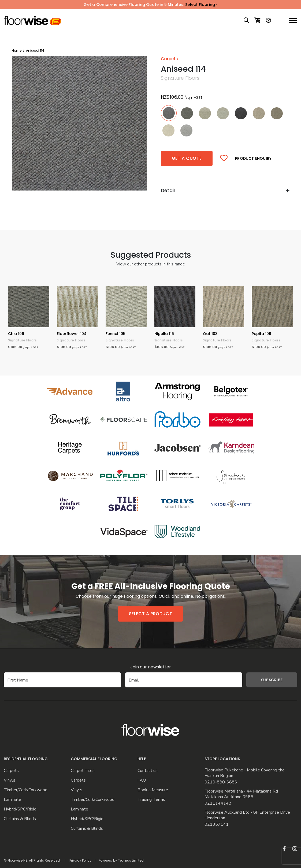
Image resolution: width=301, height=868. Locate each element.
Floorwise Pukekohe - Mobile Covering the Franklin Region (245, 773)
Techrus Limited (131, 860)
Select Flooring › (201, 5)
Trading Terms (151, 800)
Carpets (11, 771)
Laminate (12, 800)
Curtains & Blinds (20, 819)
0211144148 (218, 803)
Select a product (151, 614)
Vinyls (10, 780)
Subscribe (264, 680)
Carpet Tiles (83, 771)
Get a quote (187, 158)
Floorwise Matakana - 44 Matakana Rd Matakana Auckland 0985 (241, 794)
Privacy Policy (80, 860)
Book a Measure (153, 790)
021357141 (217, 825)
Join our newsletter (151, 667)
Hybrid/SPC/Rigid (20, 809)
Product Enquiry (253, 158)
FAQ (142, 780)
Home (17, 50)
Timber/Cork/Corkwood (26, 790)
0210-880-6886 (221, 782)
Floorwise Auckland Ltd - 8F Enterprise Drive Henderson (247, 815)
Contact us (148, 771)
